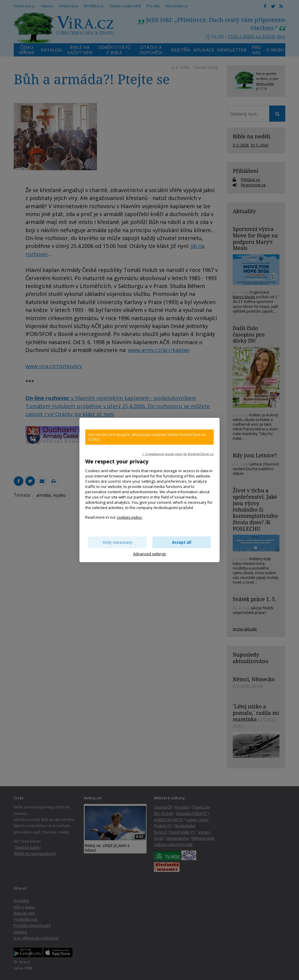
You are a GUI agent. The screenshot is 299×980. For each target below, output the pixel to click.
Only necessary (118, 542)
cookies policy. (130, 517)
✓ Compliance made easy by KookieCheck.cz (178, 454)
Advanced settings (150, 554)
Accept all (182, 542)
